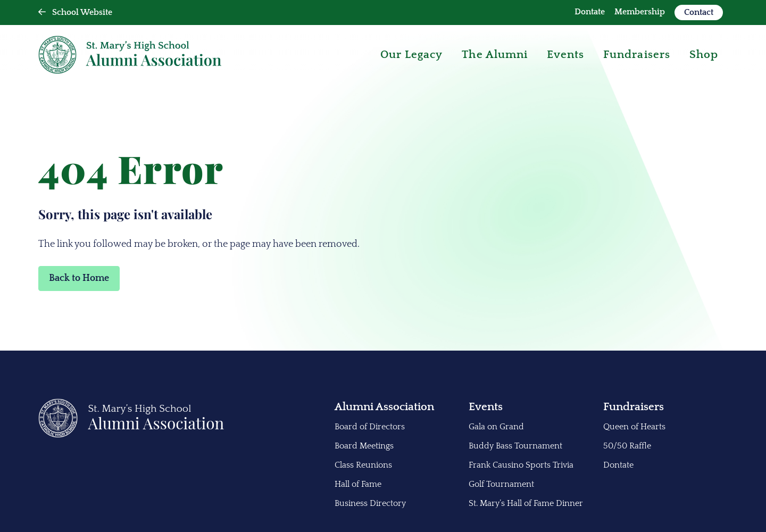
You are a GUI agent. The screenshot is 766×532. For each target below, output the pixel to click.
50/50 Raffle (627, 446)
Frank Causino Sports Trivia (521, 465)
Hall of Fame (358, 484)
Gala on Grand (496, 427)
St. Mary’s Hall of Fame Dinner (526, 503)
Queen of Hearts (634, 427)
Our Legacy (412, 55)
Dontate (590, 12)
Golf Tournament (501, 484)
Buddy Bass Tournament (515, 446)
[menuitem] (590, 13)
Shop (704, 55)
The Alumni (495, 55)
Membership (640, 12)
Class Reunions (363, 465)
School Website (75, 12)
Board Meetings (364, 446)
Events (565, 55)
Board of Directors (370, 427)
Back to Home (79, 278)
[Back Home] (130, 55)
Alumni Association (384, 407)
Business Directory (370, 503)
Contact (699, 12)
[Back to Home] (131, 435)
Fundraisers (634, 407)
